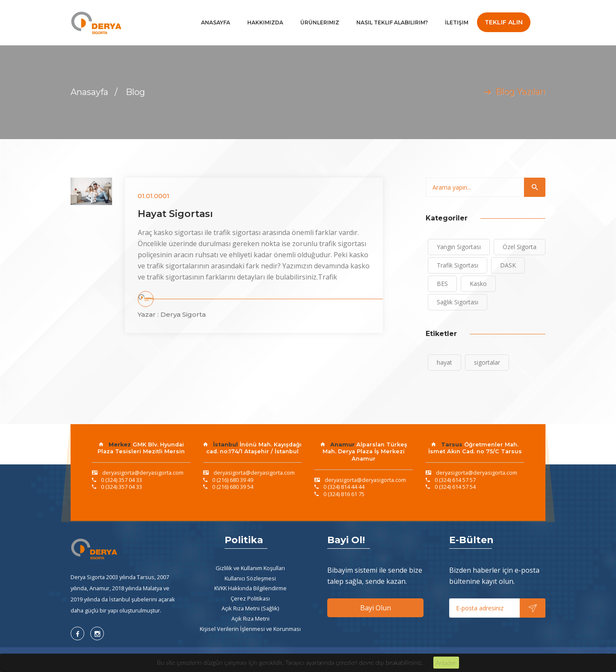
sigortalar (487, 362)
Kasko (478, 284)
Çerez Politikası (250, 598)
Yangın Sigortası (459, 247)
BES (442, 284)
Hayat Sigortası (175, 214)
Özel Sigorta (520, 247)
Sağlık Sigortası (458, 302)
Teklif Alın (504, 22)
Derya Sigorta (183, 314)
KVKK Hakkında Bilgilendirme (250, 588)
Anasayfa (216, 22)
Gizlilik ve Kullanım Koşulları (250, 568)
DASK (508, 265)
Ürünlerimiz (320, 22)
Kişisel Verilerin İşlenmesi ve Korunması (250, 629)
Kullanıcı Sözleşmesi (250, 578)
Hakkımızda (265, 22)
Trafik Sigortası (458, 265)
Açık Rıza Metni (250, 618)
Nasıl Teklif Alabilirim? (392, 22)
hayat (444, 362)
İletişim (457, 22)
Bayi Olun (376, 608)
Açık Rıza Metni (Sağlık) (250, 608)
